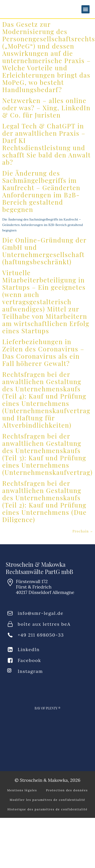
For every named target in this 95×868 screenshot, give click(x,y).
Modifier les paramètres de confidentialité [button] (47, 800)
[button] (85, 9)
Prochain (83, 531)
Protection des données (67, 790)
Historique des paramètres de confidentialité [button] (47, 809)
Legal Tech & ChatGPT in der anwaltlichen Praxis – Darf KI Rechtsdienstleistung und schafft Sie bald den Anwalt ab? (46, 144)
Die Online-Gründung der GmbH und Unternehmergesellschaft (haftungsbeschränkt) (44, 251)
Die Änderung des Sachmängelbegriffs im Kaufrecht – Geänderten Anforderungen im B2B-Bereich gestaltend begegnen (41, 191)
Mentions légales (22, 790)
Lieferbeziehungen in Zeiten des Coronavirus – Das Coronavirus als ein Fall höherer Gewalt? (43, 352)
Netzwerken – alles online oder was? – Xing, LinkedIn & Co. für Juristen (46, 108)
